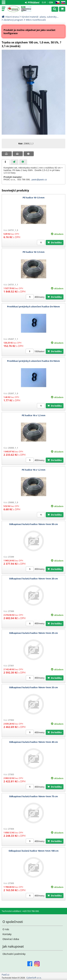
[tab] (6, 162)
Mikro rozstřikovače (36, 20)
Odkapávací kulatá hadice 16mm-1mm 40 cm (33, 742)
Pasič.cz (13, 9)
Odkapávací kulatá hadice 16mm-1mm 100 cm (34, 851)
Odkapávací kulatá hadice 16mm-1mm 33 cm (33, 687)
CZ (57, 3)
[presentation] (6, 162)
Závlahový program (13, 20)
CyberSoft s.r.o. (34, 978)
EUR (44, 2)
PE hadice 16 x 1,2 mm (34, 415)
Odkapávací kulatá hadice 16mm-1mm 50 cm (33, 524)
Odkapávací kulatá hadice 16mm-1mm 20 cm (33, 579)
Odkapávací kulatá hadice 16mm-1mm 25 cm (33, 633)
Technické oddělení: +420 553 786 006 (20, 911)
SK (63, 3)
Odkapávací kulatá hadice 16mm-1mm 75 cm (33, 796)
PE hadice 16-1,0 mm (34, 198)
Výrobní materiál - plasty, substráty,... (40, 17)
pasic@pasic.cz (39, 180)
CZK (51, 2)
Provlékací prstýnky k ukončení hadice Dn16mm (33, 307)
